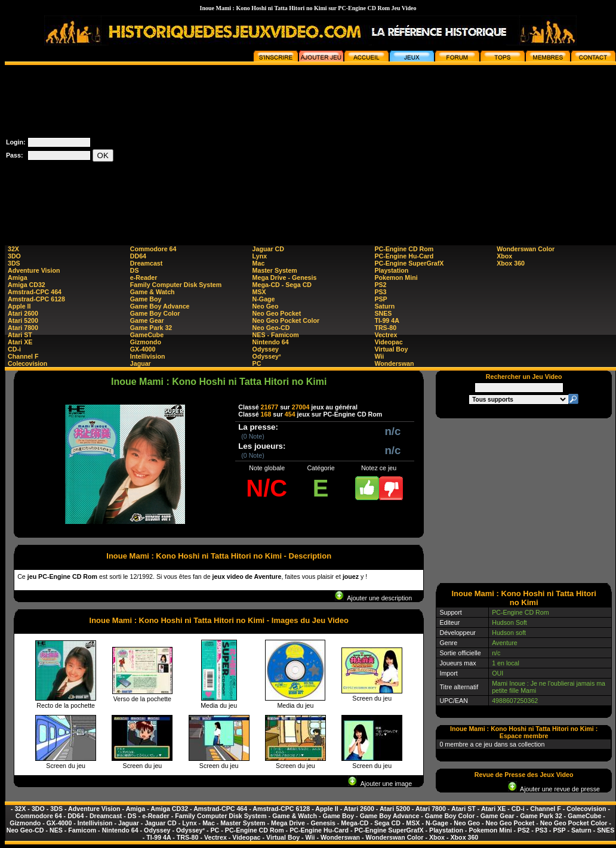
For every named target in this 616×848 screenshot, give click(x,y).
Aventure (504, 643)
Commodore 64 (153, 249)
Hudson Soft (509, 622)
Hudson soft (509, 633)
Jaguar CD (268, 249)
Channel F (23, 356)
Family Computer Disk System (176, 285)
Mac (259, 263)
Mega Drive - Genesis (285, 277)
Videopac (388, 342)
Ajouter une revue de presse (554, 789)
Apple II (19, 306)
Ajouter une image (380, 784)
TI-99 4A (386, 320)
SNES (383, 313)
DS (135, 270)
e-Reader (144, 277)
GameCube (147, 335)
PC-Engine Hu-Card (404, 256)
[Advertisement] (506, 149)
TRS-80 (385, 328)
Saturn (384, 306)
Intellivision (148, 356)
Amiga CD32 (27, 285)
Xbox (504, 256)
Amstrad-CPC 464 (35, 292)
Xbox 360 (511, 263)
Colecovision (27, 363)
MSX (259, 292)
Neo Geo (266, 306)
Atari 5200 (23, 320)
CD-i (14, 349)
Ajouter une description (373, 598)
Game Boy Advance (160, 306)
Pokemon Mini (396, 277)
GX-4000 (143, 349)
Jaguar (141, 363)
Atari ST (20, 335)
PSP (381, 299)
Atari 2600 (23, 313)
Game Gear (147, 320)
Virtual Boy (391, 349)
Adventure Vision (34, 270)
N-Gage (264, 299)
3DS (14, 263)
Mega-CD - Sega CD (282, 285)
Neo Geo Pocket (277, 313)
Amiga (18, 277)
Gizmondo (146, 342)
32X (13, 249)
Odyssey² (267, 356)
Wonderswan (394, 363)
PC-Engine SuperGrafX (409, 263)
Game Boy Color (155, 313)
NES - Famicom (276, 335)
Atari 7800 (23, 328)
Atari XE (20, 342)
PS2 (380, 285)
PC (257, 363)
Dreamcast (147, 263)
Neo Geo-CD (271, 328)
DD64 (138, 256)
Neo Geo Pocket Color (286, 320)
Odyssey (266, 349)
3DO (14, 256)
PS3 (380, 292)
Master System (275, 270)
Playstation (391, 270)
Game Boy (146, 299)
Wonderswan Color (526, 249)
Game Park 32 (151, 328)
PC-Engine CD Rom (404, 249)
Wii (379, 356)
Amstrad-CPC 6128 (36, 299)
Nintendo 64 (271, 342)
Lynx (260, 256)
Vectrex (386, 335)
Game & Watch (153, 292)
